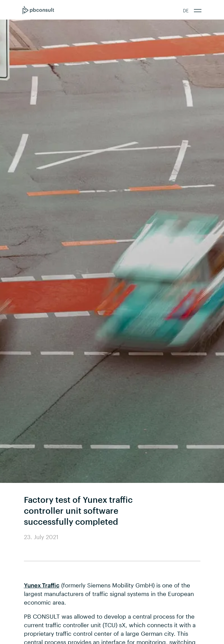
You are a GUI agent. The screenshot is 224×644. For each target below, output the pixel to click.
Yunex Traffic (42, 585)
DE (186, 11)
